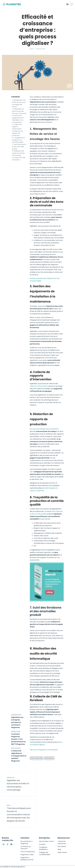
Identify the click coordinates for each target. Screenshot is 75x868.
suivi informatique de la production (45, 429)
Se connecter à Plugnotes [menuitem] (26, 842)
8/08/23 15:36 (16, 732)
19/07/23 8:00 (16, 748)
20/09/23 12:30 (16, 715)
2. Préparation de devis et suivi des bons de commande (19, 111)
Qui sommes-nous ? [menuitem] (47, 841)
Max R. (32, 49)
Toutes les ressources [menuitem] (62, 842)
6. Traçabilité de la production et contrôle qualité (18, 140)
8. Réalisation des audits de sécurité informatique (18, 153)
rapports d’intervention (39, 386)
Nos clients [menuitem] (62, 847)
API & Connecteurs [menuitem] (28, 852)
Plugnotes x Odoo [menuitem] (27, 855)
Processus (49, 758)
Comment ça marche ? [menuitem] (26, 848)
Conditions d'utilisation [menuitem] (43, 848)
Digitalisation (36, 758)
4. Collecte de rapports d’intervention (17, 127)
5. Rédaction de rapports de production (17, 133)
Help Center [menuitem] (62, 852)
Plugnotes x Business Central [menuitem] (27, 859)
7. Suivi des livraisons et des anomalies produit (19, 147)
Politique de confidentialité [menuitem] (45, 854)
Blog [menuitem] (59, 849)
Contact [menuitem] (42, 844)
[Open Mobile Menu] (71, 4)
